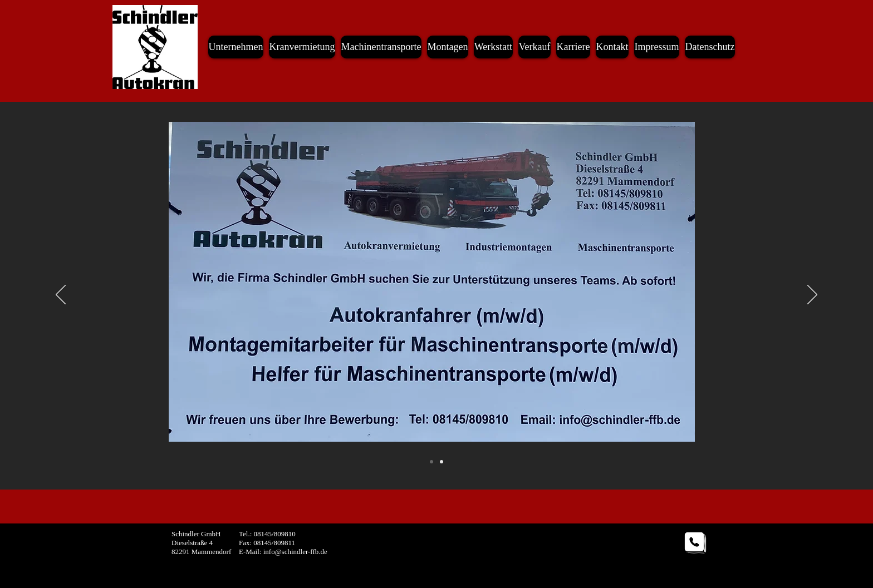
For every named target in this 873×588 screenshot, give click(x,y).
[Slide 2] (442, 462)
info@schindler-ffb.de (295, 552)
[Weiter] (812, 295)
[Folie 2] (431, 462)
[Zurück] (61, 295)
